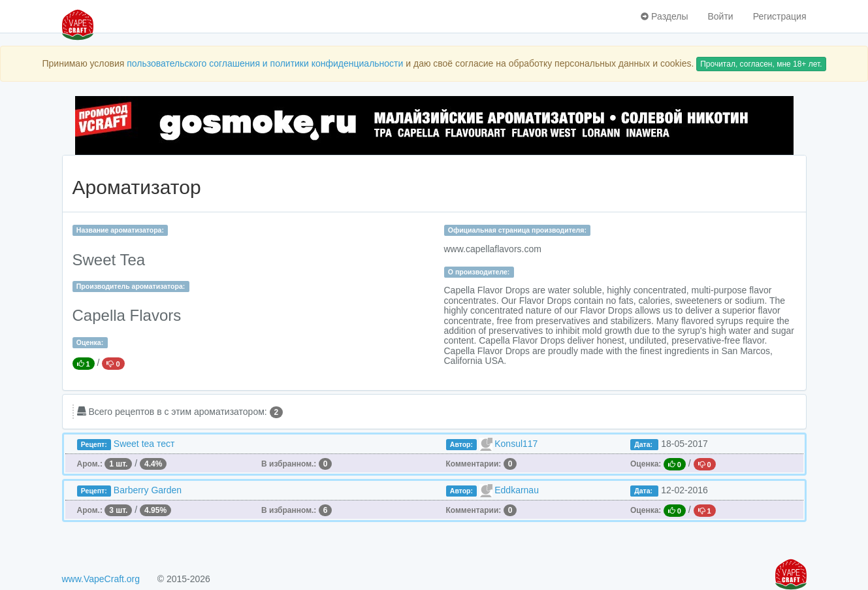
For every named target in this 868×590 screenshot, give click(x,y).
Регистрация (780, 16)
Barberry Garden (148, 490)
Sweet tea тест (144, 444)
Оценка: (90, 342)
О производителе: (479, 272)
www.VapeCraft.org (101, 579)
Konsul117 (516, 444)
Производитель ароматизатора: (131, 286)
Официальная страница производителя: (517, 230)
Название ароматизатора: (120, 230)
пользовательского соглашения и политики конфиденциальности (265, 63)
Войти (720, 16)
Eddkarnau (517, 490)
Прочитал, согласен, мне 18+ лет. (761, 64)
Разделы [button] (664, 16)
